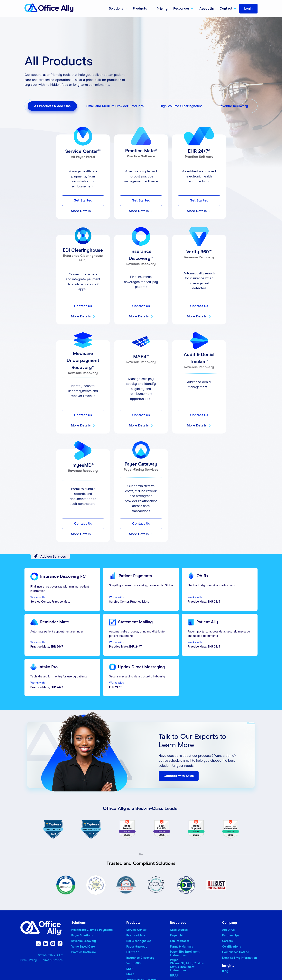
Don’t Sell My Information (240, 958)
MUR (129, 969)
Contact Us (83, 306)
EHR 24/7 (133, 952)
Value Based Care (83, 947)
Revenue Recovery (84, 941)
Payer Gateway (137, 947)
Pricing (162, 9)
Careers (227, 941)
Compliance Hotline (235, 952)
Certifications (231, 947)
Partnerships (231, 935)
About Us (207, 9)
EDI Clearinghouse (139, 941)
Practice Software (84, 952)
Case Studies (179, 930)
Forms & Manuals (181, 947)
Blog (225, 971)
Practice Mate (136, 935)
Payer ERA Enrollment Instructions (185, 953)
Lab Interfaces (180, 941)
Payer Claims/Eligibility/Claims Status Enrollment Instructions (187, 965)
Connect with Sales (179, 776)
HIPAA (174, 976)
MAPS (130, 974)
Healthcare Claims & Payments (92, 930)
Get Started (83, 200)
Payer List (177, 935)
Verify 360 (133, 963)
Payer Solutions (82, 935)
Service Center (136, 930)
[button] (118, 9)
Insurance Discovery (140, 958)
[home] (49, 9)
